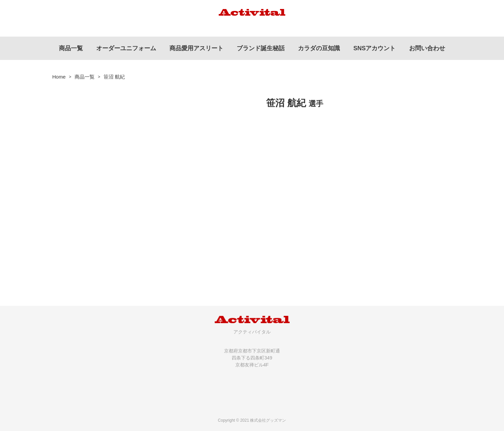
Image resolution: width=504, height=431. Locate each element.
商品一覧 (85, 77)
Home (59, 77)
